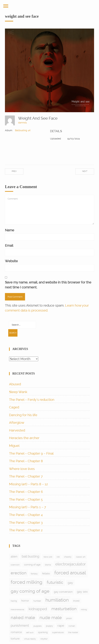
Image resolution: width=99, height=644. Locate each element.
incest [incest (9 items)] (76, 601)
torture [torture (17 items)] (15, 639)
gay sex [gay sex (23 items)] (82, 592)
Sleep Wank (18, 392)
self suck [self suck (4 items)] (30, 633)
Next (85, 171)
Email (9, 246)
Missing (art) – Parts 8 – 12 (28, 484)
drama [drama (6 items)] (48, 565)
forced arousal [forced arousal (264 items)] (70, 573)
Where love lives (22, 469)
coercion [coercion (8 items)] (15, 565)
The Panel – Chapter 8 (26, 461)
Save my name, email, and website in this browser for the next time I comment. (48, 285)
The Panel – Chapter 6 (26, 492)
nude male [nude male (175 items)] (51, 618)
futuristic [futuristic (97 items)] (55, 582)
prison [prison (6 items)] (69, 618)
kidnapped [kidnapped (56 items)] (38, 609)
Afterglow (17, 423)
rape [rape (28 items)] (61, 626)
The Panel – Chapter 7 (26, 476)
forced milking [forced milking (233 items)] (27, 582)
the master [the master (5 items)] (73, 632)
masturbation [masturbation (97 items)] (64, 609)
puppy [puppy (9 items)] (49, 626)
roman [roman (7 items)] (72, 626)
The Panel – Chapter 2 (26, 530)
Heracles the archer (24, 438)
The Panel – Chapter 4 (26, 515)
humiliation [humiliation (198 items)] (57, 600)
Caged (14, 407)
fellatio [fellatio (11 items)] (46, 574)
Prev (14, 171)
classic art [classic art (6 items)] (81, 557)
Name (10, 230)
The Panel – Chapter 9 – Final (31, 453)
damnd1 (22, 123)
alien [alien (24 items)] (14, 556)
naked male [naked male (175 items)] (23, 618)
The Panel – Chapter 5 (26, 499)
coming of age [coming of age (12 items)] (32, 565)
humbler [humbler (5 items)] (37, 601)
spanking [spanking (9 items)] (43, 632)
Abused (15, 384)
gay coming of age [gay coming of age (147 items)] (30, 591)
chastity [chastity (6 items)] (68, 557)
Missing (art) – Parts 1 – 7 (28, 507)
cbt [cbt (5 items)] (58, 557)
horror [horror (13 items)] (25, 601)
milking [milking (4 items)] (84, 610)
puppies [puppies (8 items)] (37, 626)
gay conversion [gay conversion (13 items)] (63, 592)
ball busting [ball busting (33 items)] (30, 556)
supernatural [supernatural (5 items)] (58, 632)
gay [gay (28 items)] (70, 583)
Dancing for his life (23, 415)
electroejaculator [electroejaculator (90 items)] (71, 564)
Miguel (14, 446)
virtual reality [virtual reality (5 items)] (30, 639)
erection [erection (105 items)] (19, 573)
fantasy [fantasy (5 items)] (34, 574)
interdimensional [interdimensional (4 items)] (17, 610)
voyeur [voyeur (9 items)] (44, 639)
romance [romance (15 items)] (16, 632)
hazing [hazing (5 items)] (14, 601)
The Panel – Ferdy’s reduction (32, 400)
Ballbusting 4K (23, 130)
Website (11, 261)
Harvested (17, 430)
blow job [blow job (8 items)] (48, 557)
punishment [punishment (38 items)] (20, 626)
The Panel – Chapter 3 (26, 523)
